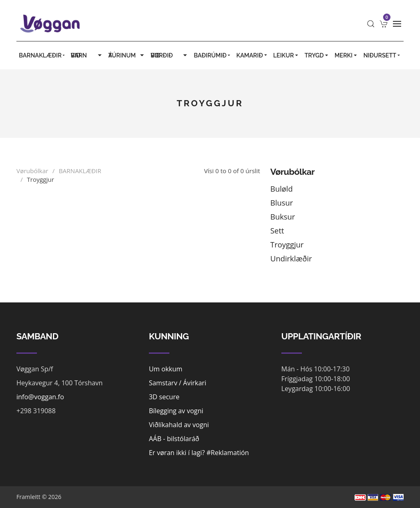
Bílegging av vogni (176, 411)
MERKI (347, 55)
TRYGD (317, 55)
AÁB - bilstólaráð (174, 439)
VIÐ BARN (87, 55)
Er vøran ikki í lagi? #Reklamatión (199, 453)
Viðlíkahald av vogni (179, 425)
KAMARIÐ (252, 55)
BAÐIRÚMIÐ (213, 55)
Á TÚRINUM (127, 55)
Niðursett (382, 55)
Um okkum (166, 369)
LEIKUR (286, 55)
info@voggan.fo (40, 397)
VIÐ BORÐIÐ (170, 55)
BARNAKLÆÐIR (42, 55)
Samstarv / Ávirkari (178, 383)
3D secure (164, 397)
